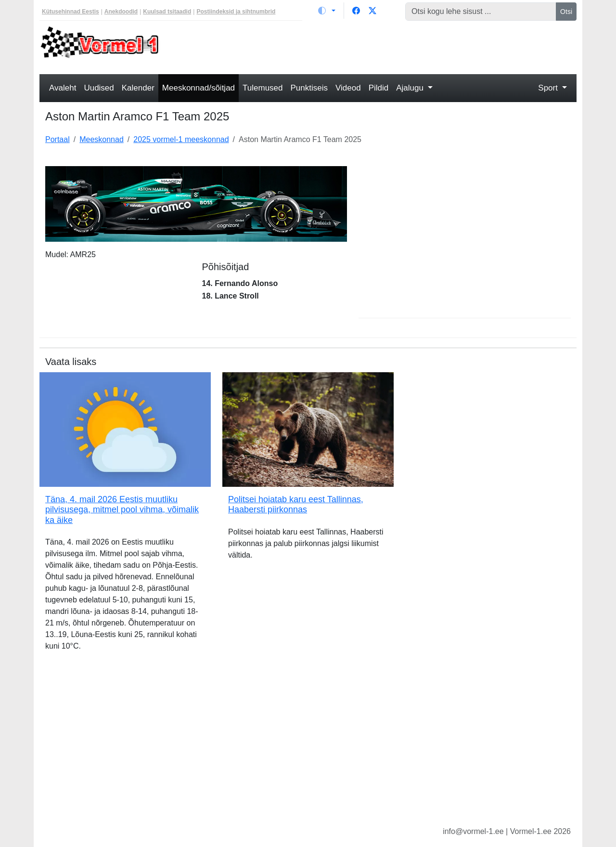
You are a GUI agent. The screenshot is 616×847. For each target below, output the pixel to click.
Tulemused (263, 88)
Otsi (566, 12)
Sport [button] (549, 88)
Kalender (138, 88)
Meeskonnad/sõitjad (199, 88)
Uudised (99, 88)
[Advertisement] (377, 46)
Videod (348, 88)
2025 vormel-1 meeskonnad (181, 139)
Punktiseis (309, 88)
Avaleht (63, 88)
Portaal (58, 139)
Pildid (379, 88)
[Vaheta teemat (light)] (327, 11)
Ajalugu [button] (411, 88)
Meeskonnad (102, 139)
